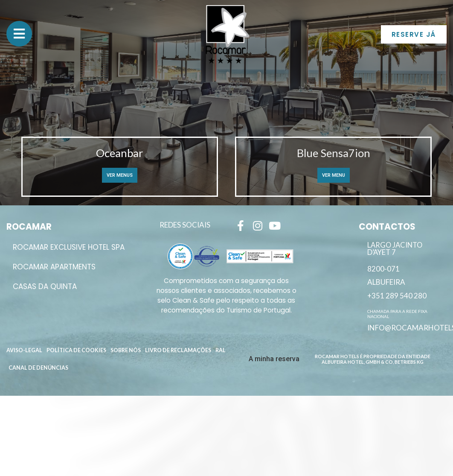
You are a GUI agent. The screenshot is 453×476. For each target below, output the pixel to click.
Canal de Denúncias (38, 368)
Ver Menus (120, 175)
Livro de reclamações (178, 350)
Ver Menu (334, 175)
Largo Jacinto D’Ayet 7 (395, 249)
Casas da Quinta (45, 286)
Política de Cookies (76, 350)
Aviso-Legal (24, 350)
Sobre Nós (126, 350)
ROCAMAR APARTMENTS (54, 267)
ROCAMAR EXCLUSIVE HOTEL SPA (69, 247)
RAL (221, 350)
